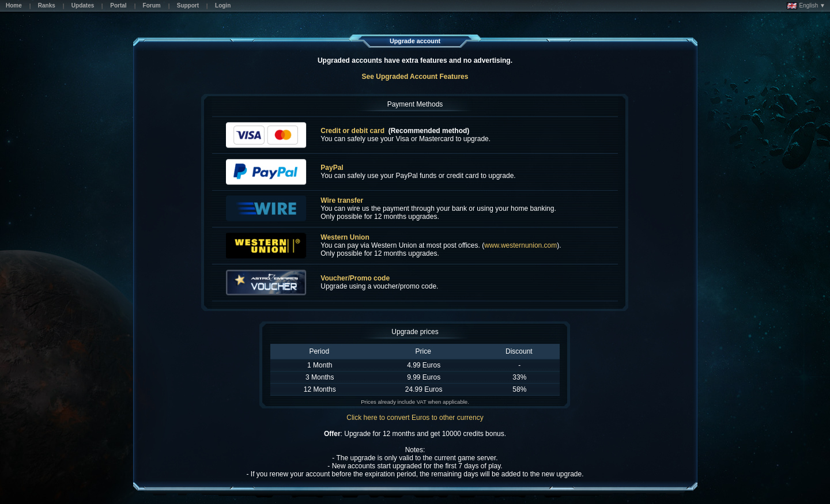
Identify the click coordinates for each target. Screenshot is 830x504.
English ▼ (806, 6)
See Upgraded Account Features (415, 77)
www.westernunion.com (520, 245)
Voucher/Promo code (355, 278)
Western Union (345, 237)
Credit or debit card (352, 131)
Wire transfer (342, 200)
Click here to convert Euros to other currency (415, 418)
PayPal (332, 168)
